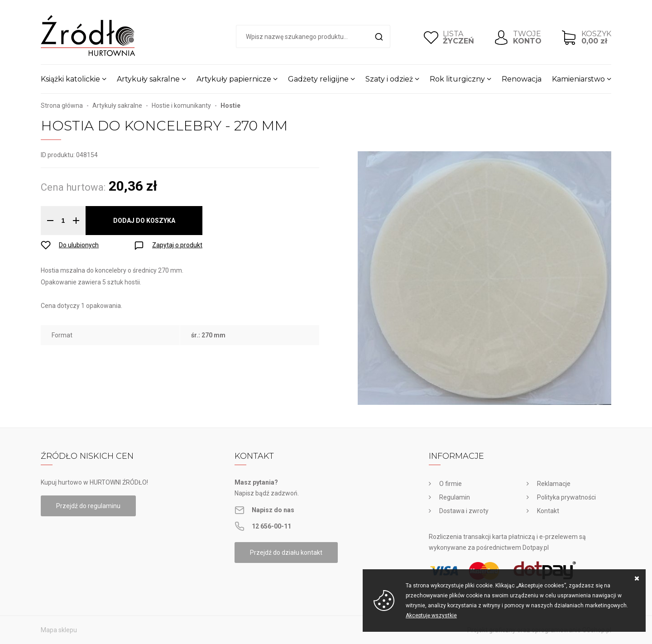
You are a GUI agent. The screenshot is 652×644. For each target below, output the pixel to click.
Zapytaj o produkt (177, 245)
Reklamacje (554, 484)
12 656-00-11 (271, 526)
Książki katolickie (70, 79)
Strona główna (62, 106)
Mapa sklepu (59, 630)
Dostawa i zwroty (464, 511)
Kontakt (548, 511)
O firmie (451, 484)
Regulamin (455, 497)
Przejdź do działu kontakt (286, 553)
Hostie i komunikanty (181, 106)
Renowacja (522, 79)
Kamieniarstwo (578, 79)
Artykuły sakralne (148, 79)
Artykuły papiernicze (234, 79)
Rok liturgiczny (457, 79)
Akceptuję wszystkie (431, 615)
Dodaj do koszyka (144, 221)
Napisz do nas (273, 510)
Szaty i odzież (389, 79)
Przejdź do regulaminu (88, 506)
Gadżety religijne (318, 79)
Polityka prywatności (566, 497)
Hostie (230, 106)
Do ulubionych (79, 245)
